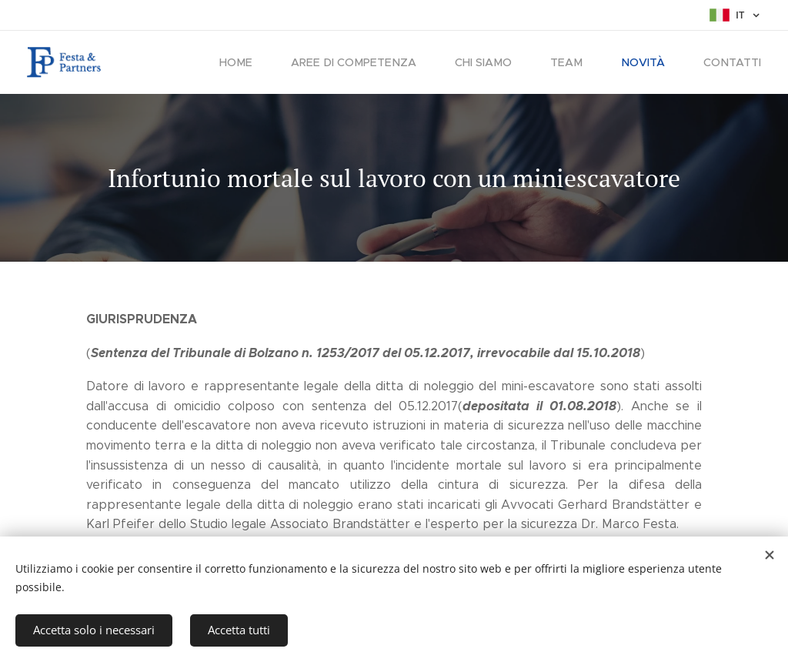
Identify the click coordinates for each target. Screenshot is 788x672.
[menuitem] (254, 62)
